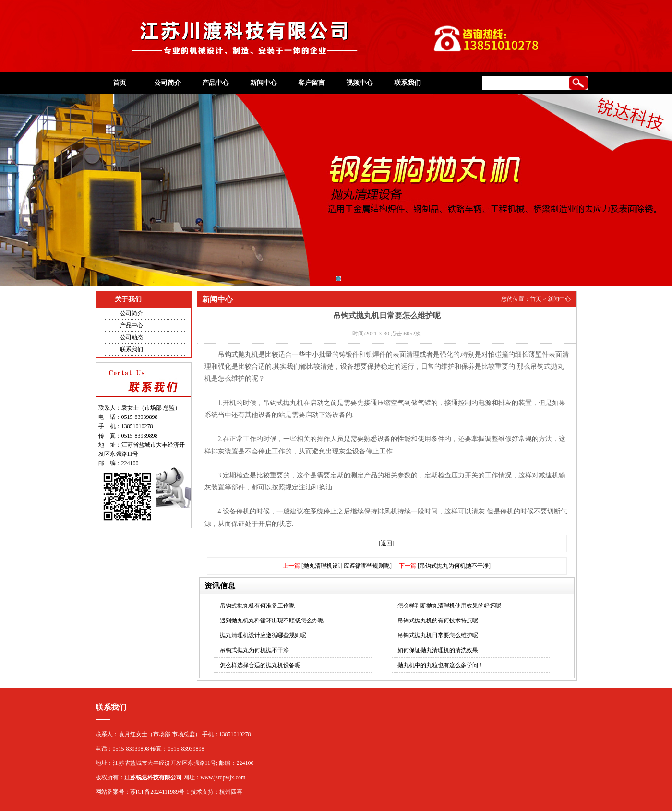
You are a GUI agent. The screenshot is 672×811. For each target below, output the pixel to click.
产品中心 (216, 83)
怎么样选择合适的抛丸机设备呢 (260, 665)
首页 (120, 83)
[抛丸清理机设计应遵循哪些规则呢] (347, 566)
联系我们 (408, 83)
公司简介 (168, 83)
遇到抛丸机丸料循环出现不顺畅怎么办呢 (272, 620)
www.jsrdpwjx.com (223, 777)
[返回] (387, 543)
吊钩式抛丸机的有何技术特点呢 (438, 620)
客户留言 (312, 83)
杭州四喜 (231, 792)
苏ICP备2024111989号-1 (160, 792)
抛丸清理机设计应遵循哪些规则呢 (263, 635)
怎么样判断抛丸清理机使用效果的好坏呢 (449, 606)
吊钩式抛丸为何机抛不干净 (254, 650)
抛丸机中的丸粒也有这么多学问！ (441, 665)
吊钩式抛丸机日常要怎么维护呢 (438, 635)
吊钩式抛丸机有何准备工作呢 (257, 606)
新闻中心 (264, 83)
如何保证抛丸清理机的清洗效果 (438, 650)
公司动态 (132, 337)
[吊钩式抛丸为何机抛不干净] (454, 566)
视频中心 (360, 83)
